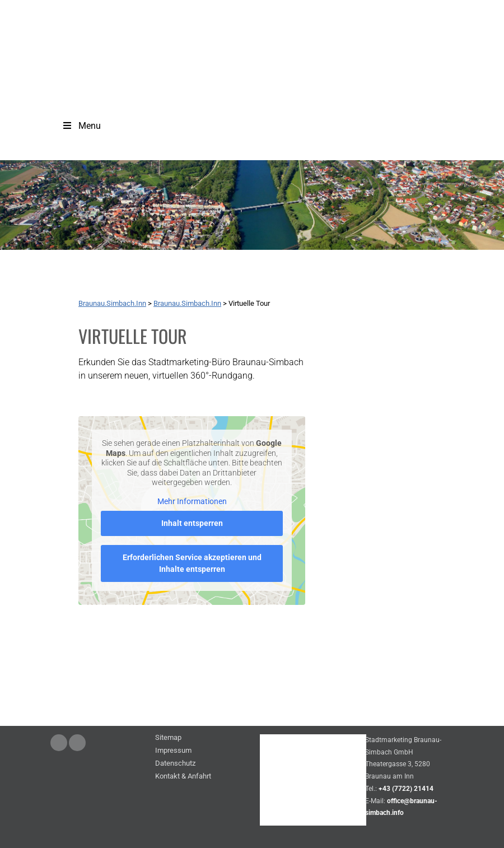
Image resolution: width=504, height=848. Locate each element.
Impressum (173, 751)
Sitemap (168, 738)
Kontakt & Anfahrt (183, 777)
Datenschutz (175, 764)
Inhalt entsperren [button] (192, 523)
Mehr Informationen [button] (192, 501)
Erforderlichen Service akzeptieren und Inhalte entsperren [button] (192, 563)
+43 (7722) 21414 (406, 789)
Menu (81, 126)
